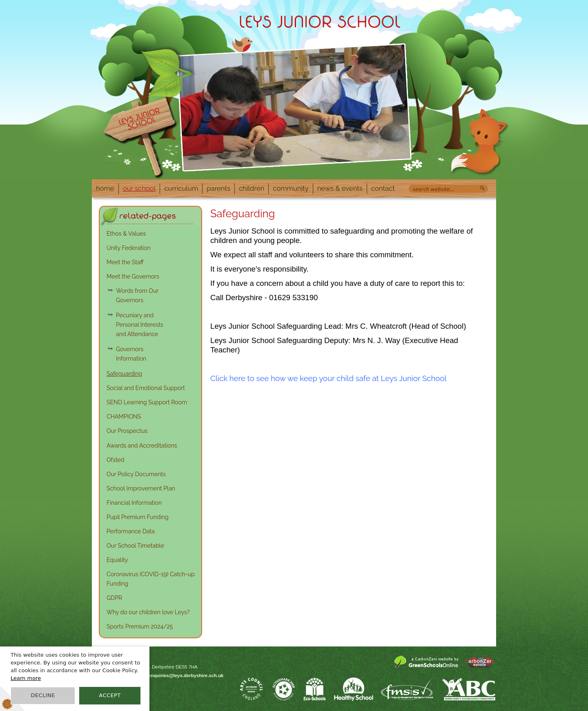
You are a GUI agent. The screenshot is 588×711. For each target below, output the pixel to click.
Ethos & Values (126, 234)
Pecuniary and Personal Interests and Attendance (140, 325)
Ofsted (116, 460)
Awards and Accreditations (142, 446)
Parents (218, 188)
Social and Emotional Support (146, 388)
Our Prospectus (127, 431)
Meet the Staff (125, 262)
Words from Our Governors (137, 295)
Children (252, 188)
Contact (383, 188)
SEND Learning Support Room (147, 402)
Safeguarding (124, 374)
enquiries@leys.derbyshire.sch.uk (186, 675)
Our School (139, 188)
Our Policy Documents (136, 474)
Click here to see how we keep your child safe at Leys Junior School (329, 378)
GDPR (114, 598)
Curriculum (181, 188)
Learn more (26, 678)
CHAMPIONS (124, 417)
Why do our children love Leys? (148, 612)
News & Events (340, 188)
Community (291, 188)
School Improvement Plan (141, 488)
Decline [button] (43, 695)
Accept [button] (110, 695)
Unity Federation (128, 248)
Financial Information (134, 503)
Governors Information (131, 354)
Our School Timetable (135, 546)
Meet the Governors (133, 276)
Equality (117, 560)
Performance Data (131, 531)
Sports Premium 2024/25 (140, 626)
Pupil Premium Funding (138, 517)
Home (105, 188)
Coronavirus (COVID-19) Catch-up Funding (151, 579)
